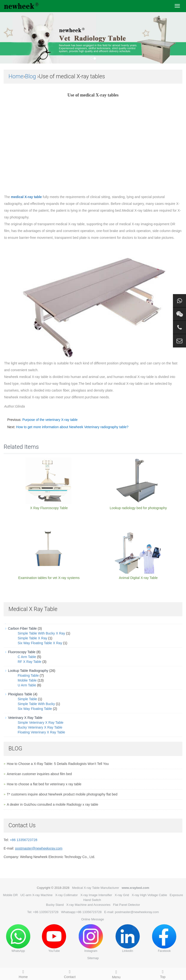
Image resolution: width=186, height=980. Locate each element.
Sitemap (93, 958)
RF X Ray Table (30, 662)
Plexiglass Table (20, 694)
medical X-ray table (26, 197)
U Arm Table (27, 685)
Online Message (93, 919)
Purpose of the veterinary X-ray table (50, 420)
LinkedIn (128, 938)
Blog (30, 76)
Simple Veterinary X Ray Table (41, 723)
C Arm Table (27, 657)
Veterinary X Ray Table (25, 718)
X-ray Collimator (66, 895)
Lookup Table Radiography (28, 671)
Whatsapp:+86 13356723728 (81, 912)
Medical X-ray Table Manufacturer (95, 888)
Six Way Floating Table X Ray (40, 643)
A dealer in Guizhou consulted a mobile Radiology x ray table (52, 804)
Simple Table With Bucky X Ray (41, 633)
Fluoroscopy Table (22, 652)
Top (163, 973)
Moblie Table (27, 680)
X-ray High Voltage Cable (149, 895)
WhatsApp (18, 938)
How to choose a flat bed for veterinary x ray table (44, 784)
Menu (116, 974)
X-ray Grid (122, 895)
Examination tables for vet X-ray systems (49, 578)
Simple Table (27, 699)
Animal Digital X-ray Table (138, 578)
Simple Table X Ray (32, 638)
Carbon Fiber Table (22, 628)
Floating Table (28, 675)
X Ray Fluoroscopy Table (49, 508)
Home (16, 76)
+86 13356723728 (24, 840)
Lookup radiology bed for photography (138, 508)
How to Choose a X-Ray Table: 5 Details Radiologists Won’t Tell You (58, 764)
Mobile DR (11, 895)
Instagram (91, 938)
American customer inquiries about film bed (39, 774)
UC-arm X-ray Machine (36, 895)
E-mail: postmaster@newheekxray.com (131, 912)
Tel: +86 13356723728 (43, 912)
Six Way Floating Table (35, 709)
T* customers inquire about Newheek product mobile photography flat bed (62, 794)
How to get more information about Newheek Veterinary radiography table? (72, 427)
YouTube (54, 938)
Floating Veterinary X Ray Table (41, 732)
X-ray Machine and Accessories (88, 905)
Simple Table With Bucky (36, 704)
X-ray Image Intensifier (96, 895)
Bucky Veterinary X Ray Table (40, 727)
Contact (70, 973)
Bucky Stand (55, 905)
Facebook (164, 938)
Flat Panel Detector (127, 905)
